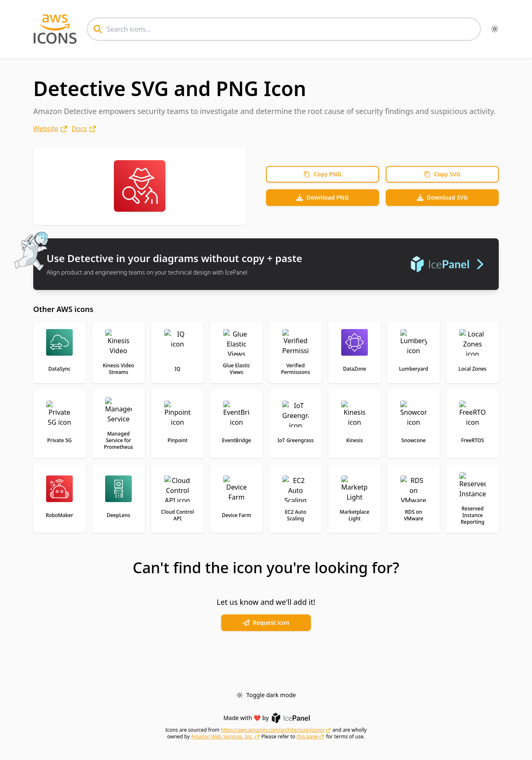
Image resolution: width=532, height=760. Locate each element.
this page (307, 737)
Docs (79, 129)
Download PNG (323, 197)
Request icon (266, 623)
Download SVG (442, 197)
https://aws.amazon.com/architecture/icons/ (272, 730)
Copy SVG (442, 174)
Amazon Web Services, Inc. (222, 737)
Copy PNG (322, 174)
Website (46, 129)
